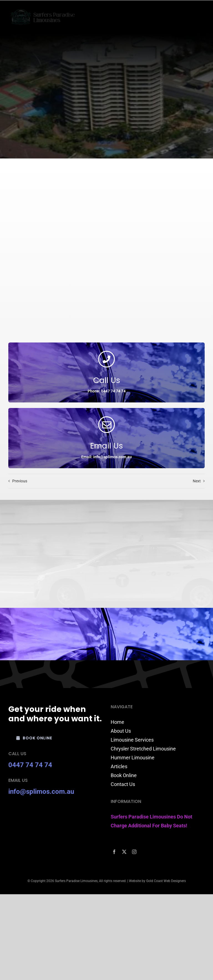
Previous (20, 481)
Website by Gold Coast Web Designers (157, 881)
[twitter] (124, 852)
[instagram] (134, 852)
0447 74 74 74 (30, 765)
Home (117, 722)
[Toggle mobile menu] (202, 15)
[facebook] (114, 852)
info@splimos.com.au (41, 792)
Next (197, 481)
